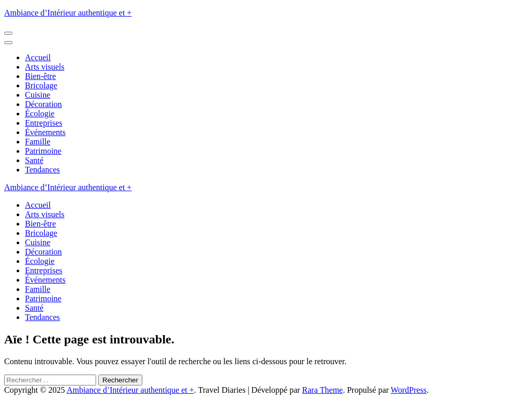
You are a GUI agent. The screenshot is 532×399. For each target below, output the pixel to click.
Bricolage (41, 85)
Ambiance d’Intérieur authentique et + (68, 13)
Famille (38, 142)
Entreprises (44, 123)
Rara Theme (323, 390)
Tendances (42, 170)
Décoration (43, 104)
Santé (34, 160)
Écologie (40, 114)
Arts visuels (45, 67)
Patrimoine (43, 151)
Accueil (38, 57)
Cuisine (38, 95)
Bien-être (41, 76)
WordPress (409, 390)
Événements (45, 132)
